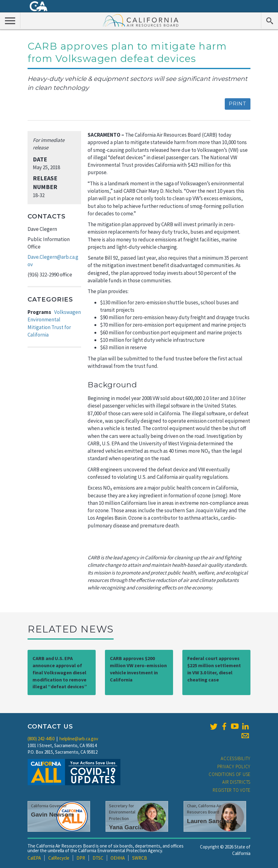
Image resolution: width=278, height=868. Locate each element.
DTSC (98, 858)
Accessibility (236, 758)
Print (238, 104)
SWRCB (140, 858)
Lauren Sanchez (210, 821)
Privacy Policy (234, 767)
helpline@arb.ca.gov (79, 739)
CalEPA (34, 858)
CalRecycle (59, 858)
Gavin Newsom (52, 815)
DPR (81, 858)
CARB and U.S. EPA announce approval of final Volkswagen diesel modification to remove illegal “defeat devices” (60, 672)
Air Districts (236, 782)
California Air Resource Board (141, 20)
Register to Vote (232, 790)
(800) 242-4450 (41, 739)
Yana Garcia (126, 827)
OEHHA (118, 858)
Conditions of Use (230, 774)
